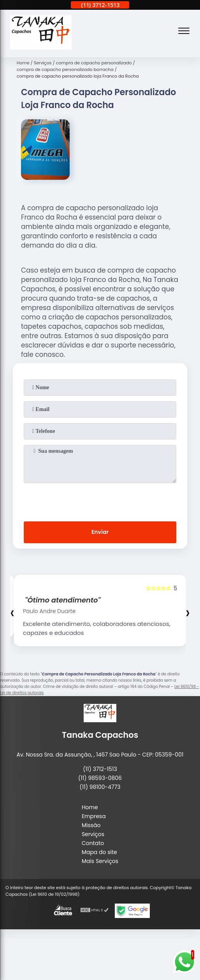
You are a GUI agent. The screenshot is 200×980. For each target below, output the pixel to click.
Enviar (100, 532)
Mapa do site (99, 852)
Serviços (93, 834)
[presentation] (100, 501)
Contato (93, 843)
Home (90, 807)
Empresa (94, 816)
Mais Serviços (100, 861)
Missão (91, 825)
